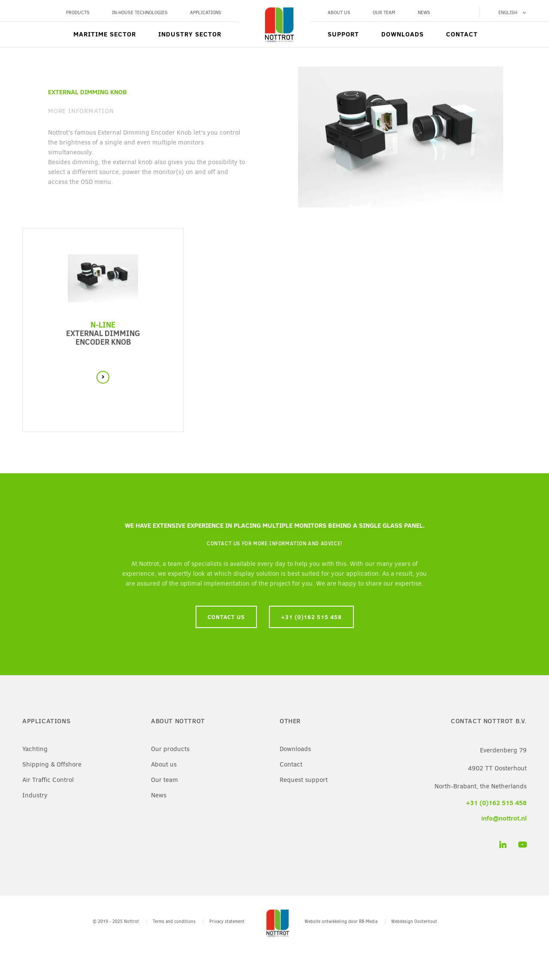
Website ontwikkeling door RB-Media (341, 921)
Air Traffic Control (48, 780)
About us (339, 13)
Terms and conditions (174, 921)
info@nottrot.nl (504, 818)
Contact (462, 34)
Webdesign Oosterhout (414, 921)
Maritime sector (105, 34)
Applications (206, 13)
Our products (170, 749)
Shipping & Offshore (52, 764)
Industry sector (190, 34)
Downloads (403, 34)
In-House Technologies (140, 13)
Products (78, 13)
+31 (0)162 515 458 (311, 617)
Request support (304, 780)
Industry (35, 795)
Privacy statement (227, 921)
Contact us (226, 617)
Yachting (35, 749)
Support (343, 34)
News (424, 13)
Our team (384, 13)
